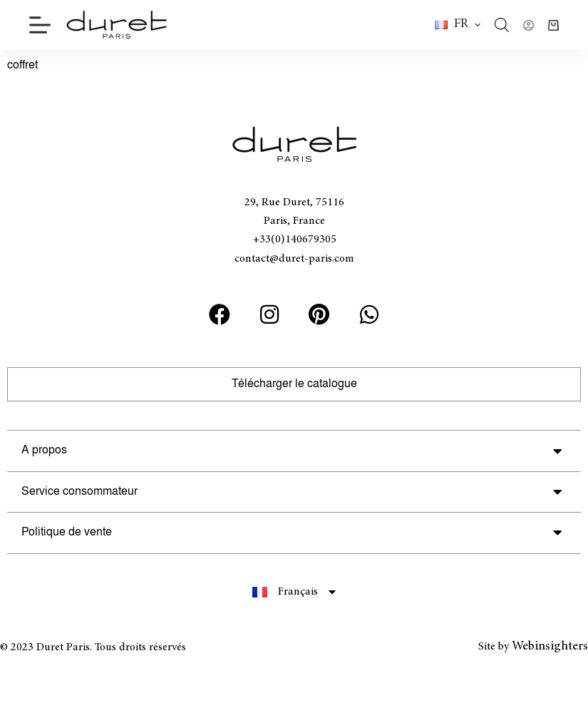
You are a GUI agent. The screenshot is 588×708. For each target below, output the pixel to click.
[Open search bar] (502, 25)
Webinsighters (550, 647)
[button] (458, 25)
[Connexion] (528, 25)
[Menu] (40, 25)
